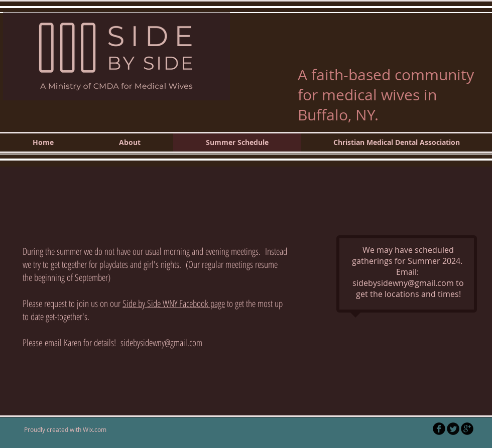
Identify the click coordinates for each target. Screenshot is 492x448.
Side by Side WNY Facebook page (174, 304)
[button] (116, 56)
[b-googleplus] (467, 429)
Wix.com (95, 429)
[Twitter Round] (453, 429)
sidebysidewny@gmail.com (161, 343)
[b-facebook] (439, 429)
